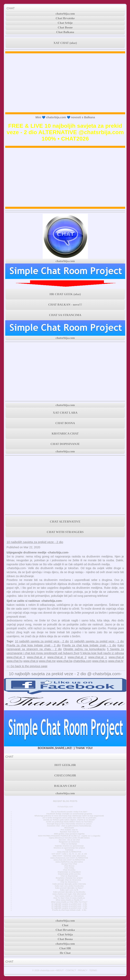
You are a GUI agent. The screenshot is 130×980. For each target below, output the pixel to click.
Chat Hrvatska (69, 870)
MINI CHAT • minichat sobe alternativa (69, 856)
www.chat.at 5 (16, 657)
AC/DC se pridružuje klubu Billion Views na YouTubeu (69, 822)
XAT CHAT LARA (65, 413)
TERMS (93, 970)
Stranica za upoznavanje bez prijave (69, 848)
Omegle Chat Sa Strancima (69, 880)
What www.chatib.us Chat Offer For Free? (69, 902)
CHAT (11, 8)
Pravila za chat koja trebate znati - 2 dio (34, 645)
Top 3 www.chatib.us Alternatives (69, 896)
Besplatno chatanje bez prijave (69, 878)
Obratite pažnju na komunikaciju (84, 649)
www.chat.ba (64, 661)
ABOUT (60, 970)
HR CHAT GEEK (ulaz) (65, 294)
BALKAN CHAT (65, 786)
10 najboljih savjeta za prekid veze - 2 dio (35, 542)
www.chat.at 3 (57, 657)
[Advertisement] (65, 83)
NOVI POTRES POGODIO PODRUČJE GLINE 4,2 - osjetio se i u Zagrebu (69, 836)
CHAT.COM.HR (65, 775)
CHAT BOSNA (65, 423)
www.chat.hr (116, 661)
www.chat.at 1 (98, 657)
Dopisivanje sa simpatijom (69, 872)
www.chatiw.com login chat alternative (69, 894)
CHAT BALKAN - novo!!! (65, 305)
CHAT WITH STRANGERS (65, 532)
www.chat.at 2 (77, 657)
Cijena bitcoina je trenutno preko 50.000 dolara (69, 838)
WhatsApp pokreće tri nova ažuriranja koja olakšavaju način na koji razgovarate (69, 816)
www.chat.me (47, 661)
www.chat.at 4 (36, 657)
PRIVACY (83, 970)
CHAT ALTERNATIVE (65, 522)
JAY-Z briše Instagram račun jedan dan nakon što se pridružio (69, 818)
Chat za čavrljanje (69, 844)
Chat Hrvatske (65, 18)
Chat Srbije (65, 23)
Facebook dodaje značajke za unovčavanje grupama (69, 814)
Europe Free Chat (69, 864)
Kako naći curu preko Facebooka (69, 886)
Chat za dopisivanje (69, 876)
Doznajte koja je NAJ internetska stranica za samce (69, 824)
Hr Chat (65, 953)
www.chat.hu (14, 661)
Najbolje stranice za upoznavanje (69, 846)
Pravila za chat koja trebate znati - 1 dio (89, 645)
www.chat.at (116, 657)
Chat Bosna (69, 866)
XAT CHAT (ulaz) (65, 43)
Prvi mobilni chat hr (69, 830)
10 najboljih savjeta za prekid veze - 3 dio (69, 904)
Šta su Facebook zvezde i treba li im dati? (69, 812)
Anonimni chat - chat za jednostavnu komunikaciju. (69, 826)
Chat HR (65, 948)
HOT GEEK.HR (65, 765)
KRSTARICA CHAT (65, 434)
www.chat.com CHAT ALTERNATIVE (69, 860)
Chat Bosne (65, 27)
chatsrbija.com (65, 14)
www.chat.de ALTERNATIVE (69, 852)
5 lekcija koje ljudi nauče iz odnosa (102, 653)
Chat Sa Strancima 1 (69, 882)
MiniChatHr (69, 828)
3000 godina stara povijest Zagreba (69, 834)
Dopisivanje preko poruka (69, 874)
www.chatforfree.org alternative (69, 862)
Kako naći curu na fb (69, 890)
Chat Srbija (69, 868)
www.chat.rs (100, 661)
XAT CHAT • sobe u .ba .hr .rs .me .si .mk (69, 854)
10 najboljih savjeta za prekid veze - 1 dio (97, 641)
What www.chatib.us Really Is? (69, 900)
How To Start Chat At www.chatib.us (69, 898)
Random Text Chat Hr (69, 832)
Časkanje (69, 850)
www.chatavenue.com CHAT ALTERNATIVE (69, 858)
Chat (65, 925)
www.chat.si (31, 661)
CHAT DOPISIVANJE (65, 444)
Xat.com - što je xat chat (69, 840)
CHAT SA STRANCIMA (65, 315)
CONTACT (71, 970)
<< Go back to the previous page (27, 666)
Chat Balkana (65, 32)
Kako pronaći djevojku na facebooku (69, 892)
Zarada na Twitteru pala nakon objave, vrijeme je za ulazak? (69, 820)
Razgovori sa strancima (69, 842)
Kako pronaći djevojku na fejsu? (69, 888)
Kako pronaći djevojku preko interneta (69, 884)
